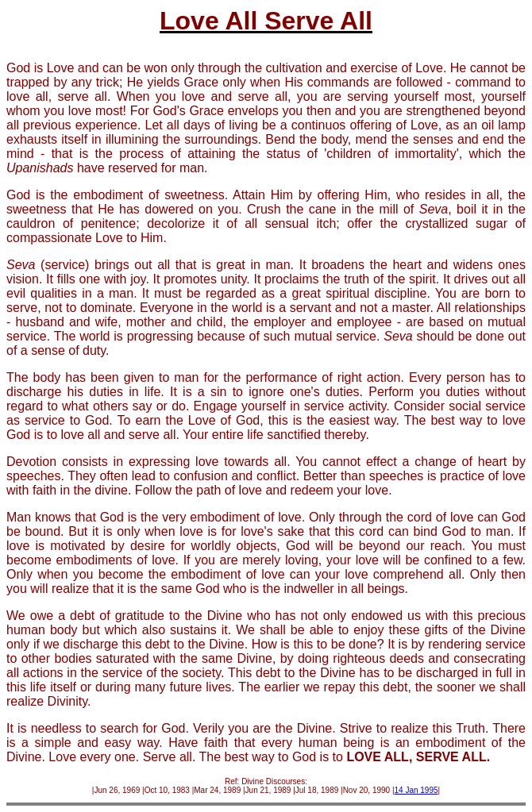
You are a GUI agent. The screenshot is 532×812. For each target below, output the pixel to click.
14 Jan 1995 (416, 790)
